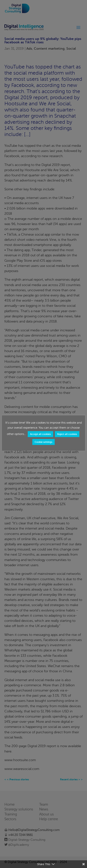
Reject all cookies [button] (67, 434)
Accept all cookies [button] (40, 434)
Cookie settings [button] (43, 442)
